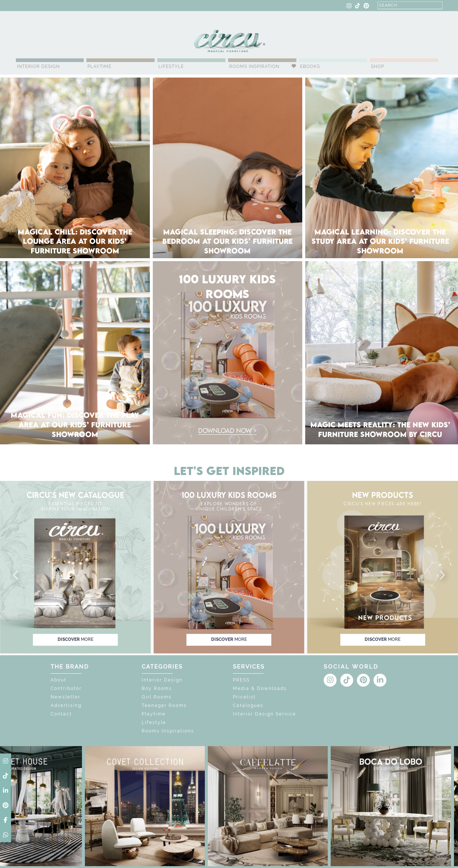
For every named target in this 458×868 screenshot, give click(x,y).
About (58, 680)
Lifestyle (171, 66)
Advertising (66, 705)
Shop (378, 66)
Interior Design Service (264, 714)
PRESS (241, 680)
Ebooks (310, 66)
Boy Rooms (157, 688)
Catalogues (248, 705)
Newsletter (66, 697)
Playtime (99, 66)
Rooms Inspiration (254, 66)
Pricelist (244, 697)
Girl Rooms (157, 697)
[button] (16, 575)
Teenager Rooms (164, 705)
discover (75, 640)
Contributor (66, 688)
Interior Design (38, 66)
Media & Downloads (260, 688)
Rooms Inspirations (168, 731)
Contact (61, 714)
